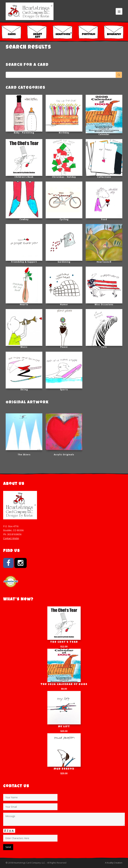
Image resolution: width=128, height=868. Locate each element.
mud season (64, 769)
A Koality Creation (114, 863)
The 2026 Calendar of (64, 684)
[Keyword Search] (61, 75)
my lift (64, 727)
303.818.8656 (14, 534)
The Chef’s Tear (64, 642)
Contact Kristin (11, 538)
